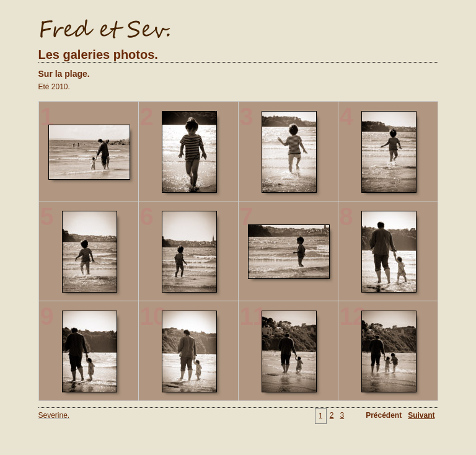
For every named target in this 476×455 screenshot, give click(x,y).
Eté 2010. (54, 87)
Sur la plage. (64, 74)
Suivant (421, 415)
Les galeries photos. (98, 55)
